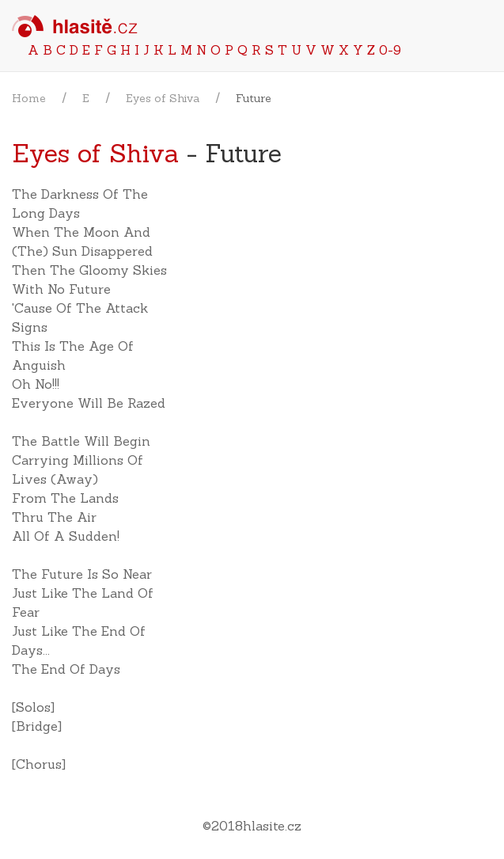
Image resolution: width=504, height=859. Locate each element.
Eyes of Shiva (163, 98)
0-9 (390, 50)
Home (29, 98)
